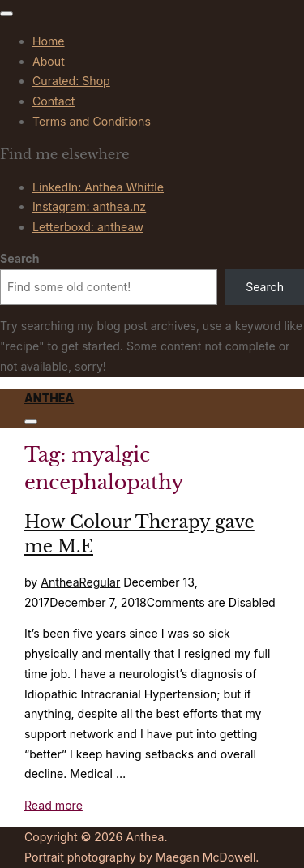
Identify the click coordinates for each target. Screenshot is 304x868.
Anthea (49, 398)
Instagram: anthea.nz (89, 206)
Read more (54, 805)
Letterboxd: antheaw (88, 227)
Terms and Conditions (92, 121)
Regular (100, 582)
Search (19, 258)
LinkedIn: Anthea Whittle (98, 187)
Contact (54, 101)
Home (49, 41)
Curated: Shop (71, 81)
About (49, 61)
